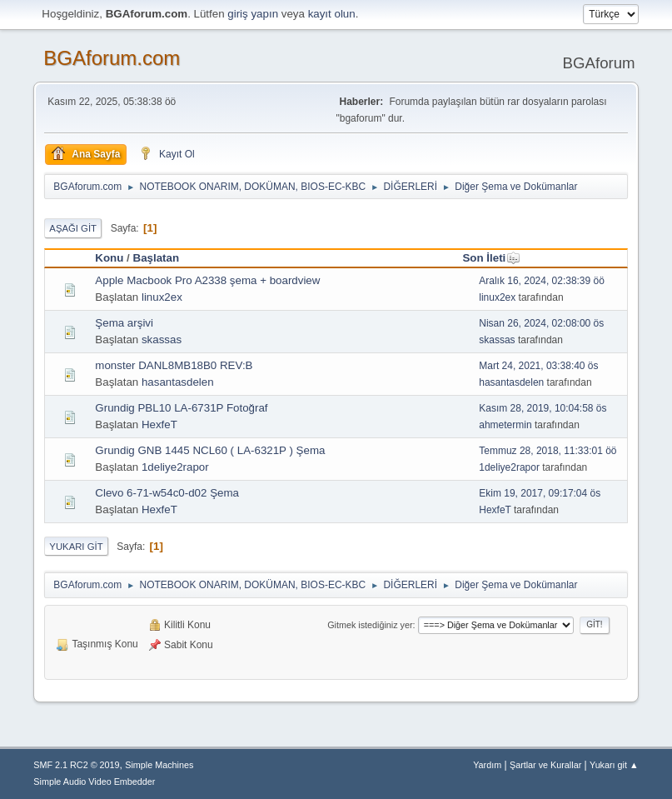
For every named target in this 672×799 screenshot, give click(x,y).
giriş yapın (253, 14)
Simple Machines (159, 765)
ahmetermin (505, 425)
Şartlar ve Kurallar (545, 765)
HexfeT (159, 424)
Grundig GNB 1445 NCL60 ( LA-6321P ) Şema (210, 450)
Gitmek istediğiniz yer (370, 625)
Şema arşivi (124, 323)
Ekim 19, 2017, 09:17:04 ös (540, 493)
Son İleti (491, 258)
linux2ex (162, 297)
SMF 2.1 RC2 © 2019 (76, 765)
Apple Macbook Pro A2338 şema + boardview (207, 280)
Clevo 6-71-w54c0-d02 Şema (167, 493)
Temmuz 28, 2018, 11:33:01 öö (548, 451)
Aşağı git (73, 228)
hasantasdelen (178, 382)
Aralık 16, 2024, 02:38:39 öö (542, 281)
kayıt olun (332, 14)
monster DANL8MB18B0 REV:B (174, 365)
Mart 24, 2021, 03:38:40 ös (538, 366)
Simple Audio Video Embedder (94, 782)
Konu (109, 258)
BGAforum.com (112, 58)
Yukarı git (76, 547)
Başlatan (157, 258)
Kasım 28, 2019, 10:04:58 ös (543, 408)
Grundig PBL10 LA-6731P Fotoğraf (181, 408)
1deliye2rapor (175, 467)
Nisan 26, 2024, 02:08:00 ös (541, 323)
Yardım (487, 765)
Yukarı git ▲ (614, 765)
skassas (162, 340)
